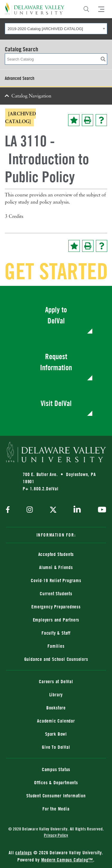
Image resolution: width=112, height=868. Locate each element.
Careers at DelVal (56, 681)
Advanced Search (20, 78)
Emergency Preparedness (56, 607)
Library (56, 695)
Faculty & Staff (56, 633)
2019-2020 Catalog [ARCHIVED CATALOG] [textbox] (45, 29)
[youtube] (101, 510)
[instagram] (30, 510)
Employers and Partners (56, 620)
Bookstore (56, 708)
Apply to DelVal (56, 315)
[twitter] (53, 510)
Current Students (56, 593)
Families (56, 646)
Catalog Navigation (31, 96)
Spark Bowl (56, 734)
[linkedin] (77, 510)
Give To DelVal (56, 747)
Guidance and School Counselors (56, 659)
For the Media (56, 809)
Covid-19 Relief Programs (56, 580)
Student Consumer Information (56, 796)
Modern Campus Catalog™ (67, 860)
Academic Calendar (56, 721)
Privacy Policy (56, 835)
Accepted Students (56, 554)
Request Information (56, 362)
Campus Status (56, 769)
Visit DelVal (56, 403)
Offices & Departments (56, 782)
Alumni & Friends (56, 567)
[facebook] (9, 510)
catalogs (23, 852)
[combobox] (56, 29)
